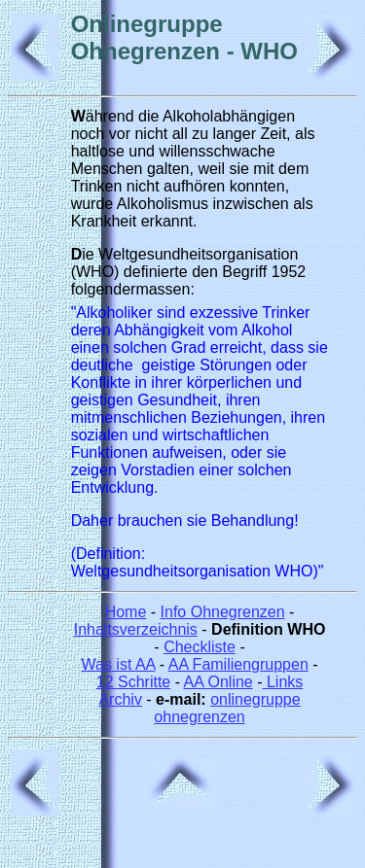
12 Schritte (133, 682)
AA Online (219, 682)
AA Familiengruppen (238, 664)
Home (126, 612)
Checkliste (200, 647)
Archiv (120, 699)
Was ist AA (118, 664)
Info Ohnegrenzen (223, 612)
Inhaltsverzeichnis (136, 629)
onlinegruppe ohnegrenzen (227, 708)
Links (283, 682)
